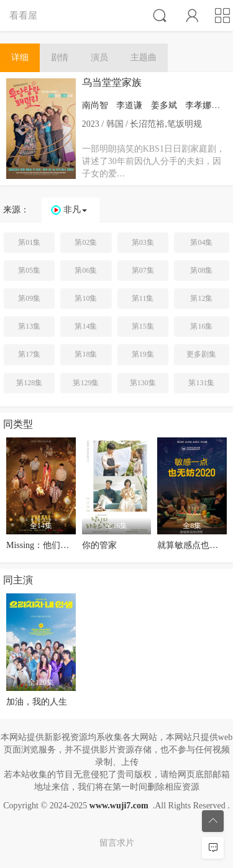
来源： (16, 210)
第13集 (29, 326)
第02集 (86, 242)
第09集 (29, 298)
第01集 (29, 242)
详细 (20, 57)
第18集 (86, 354)
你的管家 (99, 545)
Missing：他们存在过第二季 (59, 545)
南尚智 (95, 105)
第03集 (143, 242)
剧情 (60, 57)
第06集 (86, 270)
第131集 (201, 383)
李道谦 (129, 105)
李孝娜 (198, 105)
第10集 (86, 298)
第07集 (143, 270)
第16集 (201, 326)
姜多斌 (164, 105)
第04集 (201, 242)
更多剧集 (201, 354)
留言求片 (117, 843)
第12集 (201, 298)
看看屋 (23, 15)
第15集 (143, 326)
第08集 (201, 270)
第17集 (29, 354)
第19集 (143, 354)
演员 (99, 57)
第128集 (29, 383)
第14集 (86, 326)
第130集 (143, 383)
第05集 (29, 270)
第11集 (143, 298)
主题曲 (144, 57)
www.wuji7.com (119, 806)
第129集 (86, 383)
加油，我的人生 (37, 702)
